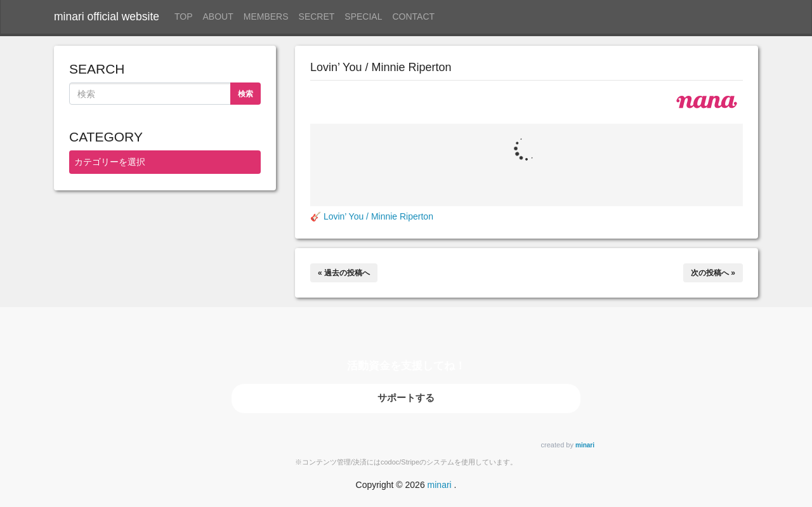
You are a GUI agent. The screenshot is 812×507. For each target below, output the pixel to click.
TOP (184, 16)
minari (585, 445)
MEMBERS (266, 16)
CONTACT (414, 16)
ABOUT (218, 16)
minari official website (107, 16)
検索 (246, 94)
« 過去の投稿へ (344, 273)
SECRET (317, 16)
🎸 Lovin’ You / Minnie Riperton (372, 216)
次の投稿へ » (713, 273)
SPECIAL (363, 16)
